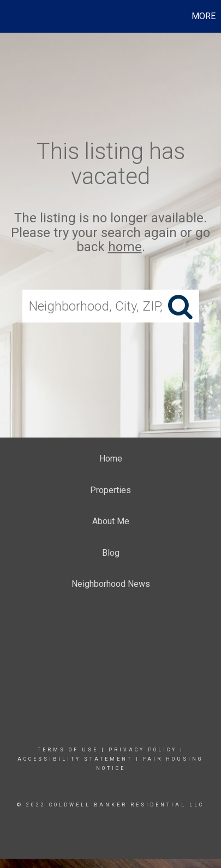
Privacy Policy (143, 750)
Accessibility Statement (75, 759)
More (204, 16)
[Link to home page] (10, 16)
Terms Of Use (68, 750)
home (125, 247)
